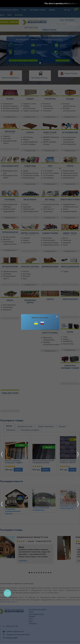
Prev (2, 454)
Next (78, 454)
